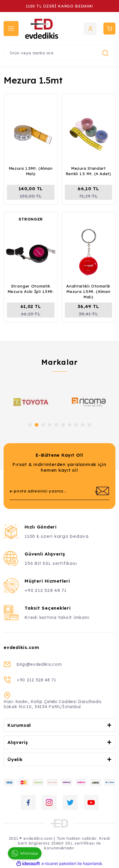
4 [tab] (50, 425)
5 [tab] (56, 425)
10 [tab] (89, 425)
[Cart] (109, 29)
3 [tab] (43, 425)
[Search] (59, 53)
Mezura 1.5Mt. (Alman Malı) (31, 171)
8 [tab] (76, 425)
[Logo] (46, 29)
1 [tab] (30, 425)
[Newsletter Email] (59, 491)
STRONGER (31, 219)
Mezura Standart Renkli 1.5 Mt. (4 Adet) (88, 171)
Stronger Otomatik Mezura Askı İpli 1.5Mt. (31, 289)
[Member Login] (90, 29)
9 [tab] (83, 425)
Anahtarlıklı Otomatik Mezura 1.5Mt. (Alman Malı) (88, 291)
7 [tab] (70, 425)
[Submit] (102, 491)
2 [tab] (37, 425)
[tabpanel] (31, 402)
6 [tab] (63, 425)
